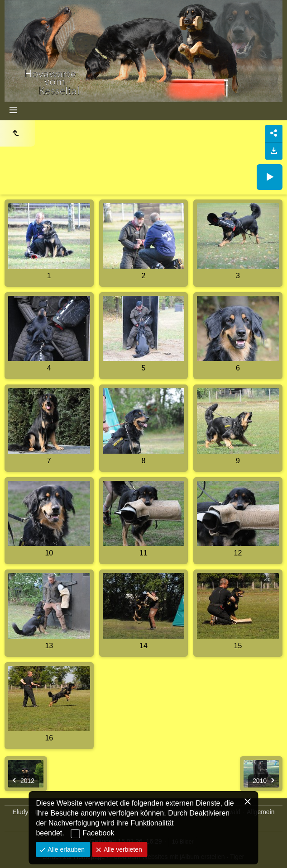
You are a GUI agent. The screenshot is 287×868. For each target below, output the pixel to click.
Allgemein (261, 812)
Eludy (20, 812)
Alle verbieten (122, 849)
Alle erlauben (65, 849)
